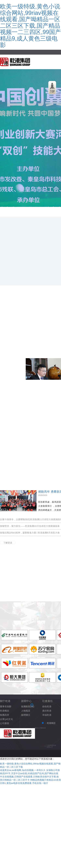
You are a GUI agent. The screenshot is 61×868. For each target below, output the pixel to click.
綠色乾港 (47, 706)
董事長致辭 (6, 706)
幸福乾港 (47, 715)
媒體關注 (26, 715)
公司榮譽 (5, 723)
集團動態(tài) (28, 706)
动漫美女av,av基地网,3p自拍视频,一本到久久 (23, 770)
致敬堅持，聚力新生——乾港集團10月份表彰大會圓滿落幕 (30, 526)
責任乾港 (47, 711)
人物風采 (26, 711)
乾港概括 (5, 711)
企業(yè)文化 (7, 719)
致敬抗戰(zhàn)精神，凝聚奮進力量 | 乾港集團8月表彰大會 (30, 533)
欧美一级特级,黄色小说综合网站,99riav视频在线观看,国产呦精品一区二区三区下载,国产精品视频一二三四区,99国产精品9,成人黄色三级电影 (30, 26)
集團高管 (5, 715)
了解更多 (8, 543)
